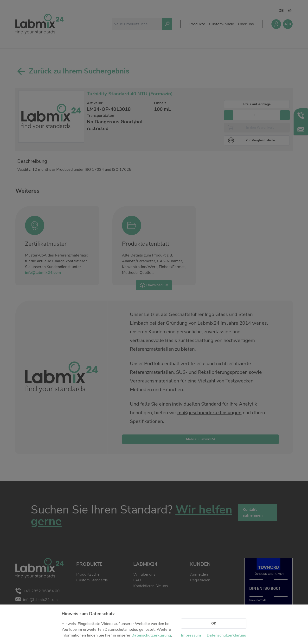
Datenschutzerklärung (151, 635)
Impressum (191, 635)
